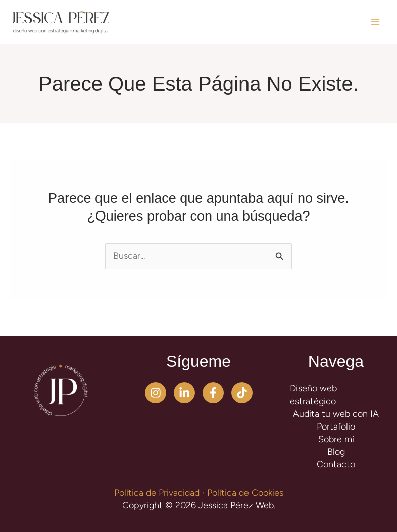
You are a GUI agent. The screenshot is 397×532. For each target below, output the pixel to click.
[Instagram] (156, 393)
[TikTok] (242, 393)
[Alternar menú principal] (375, 22)
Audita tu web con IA (336, 414)
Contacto (336, 464)
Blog (336, 452)
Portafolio (336, 427)
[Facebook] (213, 393)
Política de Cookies (245, 493)
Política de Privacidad (157, 493)
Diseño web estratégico (313, 394)
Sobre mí (336, 439)
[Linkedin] (184, 393)
